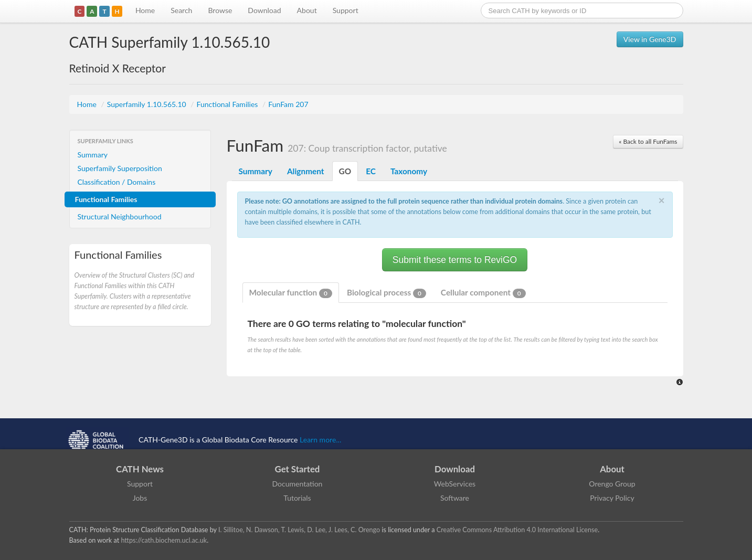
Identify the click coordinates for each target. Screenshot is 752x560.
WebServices (455, 484)
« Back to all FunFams (648, 141)
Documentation (298, 484)
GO (345, 171)
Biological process (386, 293)
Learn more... (320, 440)
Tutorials (297, 498)
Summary (93, 155)
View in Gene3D (650, 39)
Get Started (298, 469)
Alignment (306, 171)
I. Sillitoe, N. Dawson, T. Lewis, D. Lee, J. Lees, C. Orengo (299, 530)
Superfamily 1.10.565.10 (148, 104)
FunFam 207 (288, 104)
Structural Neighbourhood (120, 216)
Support (346, 10)
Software (455, 498)
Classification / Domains (117, 182)
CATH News (140, 469)
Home (145, 10)
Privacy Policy (612, 498)
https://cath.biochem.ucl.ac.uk (164, 540)
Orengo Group (612, 484)
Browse (220, 10)
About (307, 10)
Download (264, 10)
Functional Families (228, 104)
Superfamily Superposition (120, 168)
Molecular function (291, 293)
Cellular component (483, 293)
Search (181, 10)
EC (371, 171)
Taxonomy (409, 171)
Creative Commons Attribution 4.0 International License (517, 530)
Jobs (140, 498)
